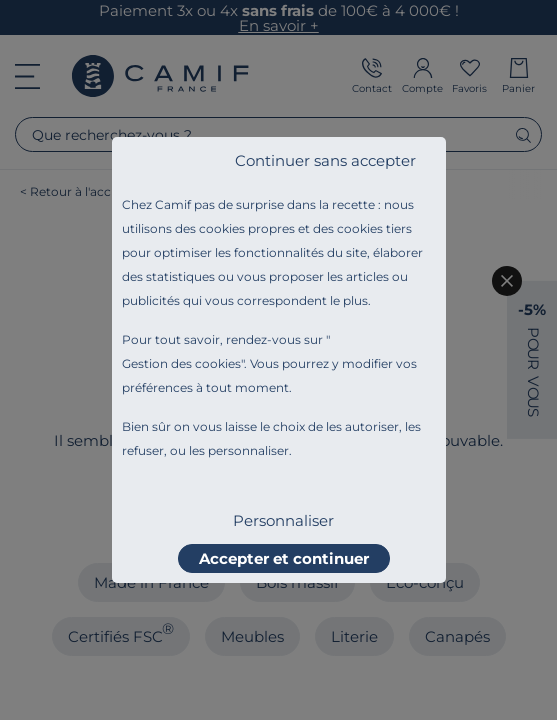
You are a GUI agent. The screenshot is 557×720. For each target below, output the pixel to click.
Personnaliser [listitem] (283, 520)
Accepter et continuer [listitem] (284, 558)
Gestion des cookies (181, 363)
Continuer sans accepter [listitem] (325, 160)
